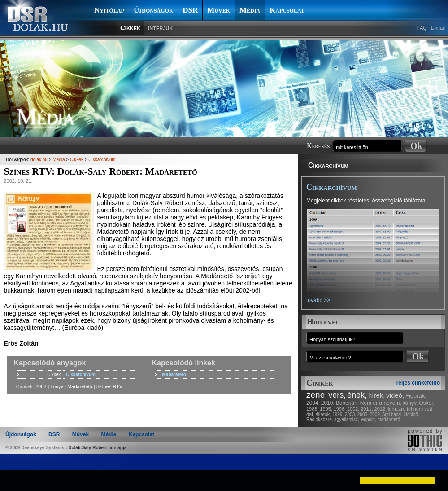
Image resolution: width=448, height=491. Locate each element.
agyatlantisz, (347, 419)
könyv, (410, 403)
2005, (363, 414)
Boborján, (347, 403)
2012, (381, 409)
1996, (340, 409)
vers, (337, 395)
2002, (353, 409)
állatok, (324, 414)
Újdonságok (153, 10)
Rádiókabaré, (320, 419)
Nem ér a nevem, (381, 403)
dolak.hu (39, 160)
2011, (367, 409)
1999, (338, 414)
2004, (313, 403)
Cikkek (130, 28)
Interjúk (160, 28)
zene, (317, 395)
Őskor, (427, 403)
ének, (357, 395)
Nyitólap (109, 10)
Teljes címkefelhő (418, 383)
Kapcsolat (287, 10)
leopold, (368, 419)
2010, (328, 403)
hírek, (377, 395)
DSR (190, 10)
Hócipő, (412, 414)
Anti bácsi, (392, 414)
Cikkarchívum (328, 165)
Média (250, 10)
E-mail (438, 28)
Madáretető (174, 375)
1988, (313, 409)
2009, (376, 414)
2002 (41, 386)
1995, (326, 409)
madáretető (389, 419)
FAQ (422, 28)
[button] (14, 480)
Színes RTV (110, 386)
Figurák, (416, 396)
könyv (57, 386)
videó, (395, 395)
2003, (350, 414)
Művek (219, 10)
